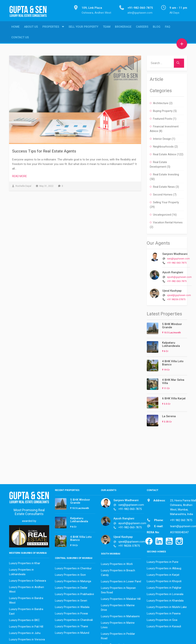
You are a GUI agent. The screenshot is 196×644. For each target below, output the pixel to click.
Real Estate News (164, 186)
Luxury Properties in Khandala (165, 600)
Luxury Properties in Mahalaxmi (120, 615)
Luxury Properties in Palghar (164, 587)
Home (15, 27)
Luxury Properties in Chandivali (74, 619)
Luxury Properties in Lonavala (165, 593)
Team (107, 27)
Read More (20, 175)
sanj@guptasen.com (178, 258)
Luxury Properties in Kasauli (164, 625)
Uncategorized (162, 214)
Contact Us (20, 38)
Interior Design (162, 138)
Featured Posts (163, 118)
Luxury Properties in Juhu (25, 632)
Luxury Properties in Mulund (72, 632)
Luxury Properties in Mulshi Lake (167, 606)
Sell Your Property (83, 27)
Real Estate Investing (166, 174)
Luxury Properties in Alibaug (164, 567)
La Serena (169, 415)
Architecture (161, 102)
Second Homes (163, 194)
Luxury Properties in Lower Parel (121, 580)
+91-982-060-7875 (177, 262)
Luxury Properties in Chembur (73, 567)
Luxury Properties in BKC (24, 619)
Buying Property (163, 110)
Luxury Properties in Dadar (71, 587)
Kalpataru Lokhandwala (171, 343)
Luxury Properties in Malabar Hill (121, 598)
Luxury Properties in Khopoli (164, 580)
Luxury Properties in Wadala (72, 606)
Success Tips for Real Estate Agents (44, 150)
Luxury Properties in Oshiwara (28, 580)
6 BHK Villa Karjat (174, 397)
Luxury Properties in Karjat (163, 574)
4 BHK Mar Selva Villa (173, 381)
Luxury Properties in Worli (117, 563)
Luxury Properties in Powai (71, 613)
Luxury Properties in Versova (27, 639)
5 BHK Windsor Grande (172, 325)
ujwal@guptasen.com (179, 294)
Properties (51, 27)
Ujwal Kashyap (172, 290)
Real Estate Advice (165, 153)
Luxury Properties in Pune (163, 561)
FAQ (168, 27)
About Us (31, 27)
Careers (142, 27)
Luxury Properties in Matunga (73, 580)
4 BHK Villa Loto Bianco (173, 362)
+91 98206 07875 (176, 298)
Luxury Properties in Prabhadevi (74, 593)
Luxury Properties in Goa (162, 619)
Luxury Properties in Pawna (164, 613)
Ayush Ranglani (173, 271)
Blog (157, 27)
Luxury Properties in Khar (25, 562)
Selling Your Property (166, 201)
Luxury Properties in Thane (71, 625)
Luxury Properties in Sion (70, 574)
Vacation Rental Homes (168, 221)
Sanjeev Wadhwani (175, 253)
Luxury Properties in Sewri (71, 600)
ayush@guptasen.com (179, 276)
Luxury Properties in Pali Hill (26, 626)
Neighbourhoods (163, 146)
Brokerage (123, 27)
